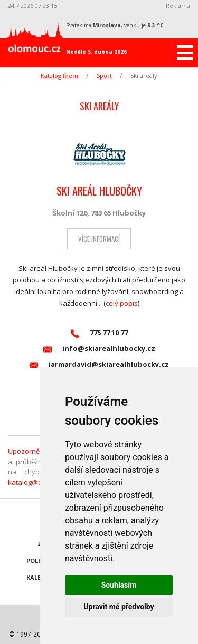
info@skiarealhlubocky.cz (99, 349)
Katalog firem (59, 76)
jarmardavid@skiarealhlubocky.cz (99, 364)
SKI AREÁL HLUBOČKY (99, 191)
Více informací (99, 239)
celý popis (122, 303)
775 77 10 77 (99, 333)
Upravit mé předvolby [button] (119, 607)
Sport (104, 76)
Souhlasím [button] (119, 585)
